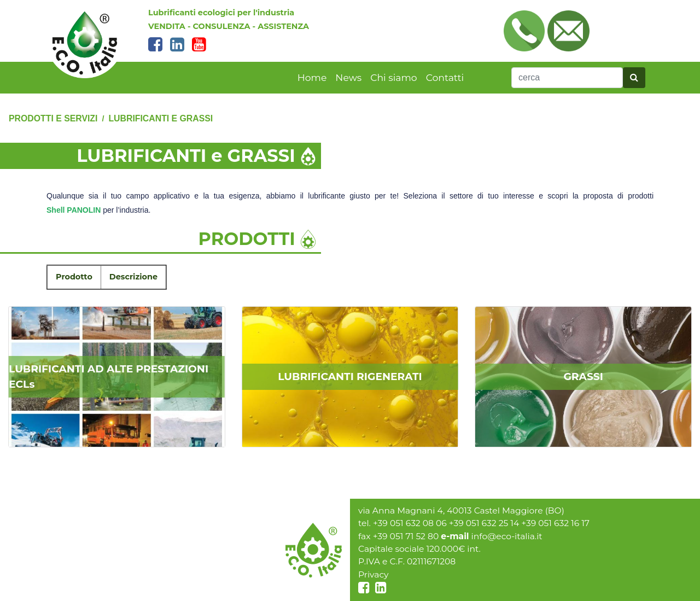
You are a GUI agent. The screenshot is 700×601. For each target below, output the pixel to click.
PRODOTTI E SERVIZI (53, 118)
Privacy (374, 574)
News (348, 77)
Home (312, 77)
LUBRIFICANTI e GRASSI (161, 118)
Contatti (445, 77)
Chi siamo (393, 77)
